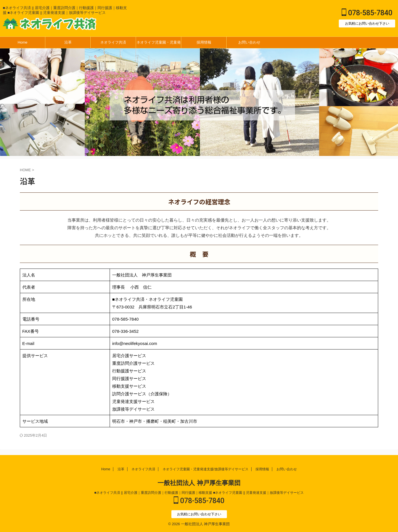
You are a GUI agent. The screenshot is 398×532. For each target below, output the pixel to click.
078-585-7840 (367, 13)
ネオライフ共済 (113, 42)
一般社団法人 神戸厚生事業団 (199, 483)
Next (5, 102)
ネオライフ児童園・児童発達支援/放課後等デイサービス (159, 44)
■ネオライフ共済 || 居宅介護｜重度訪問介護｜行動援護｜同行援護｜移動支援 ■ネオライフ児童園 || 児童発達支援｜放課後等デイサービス (199, 493)
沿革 (68, 42)
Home (23, 42)
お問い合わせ (249, 42)
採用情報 (204, 42)
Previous (393, 102)
